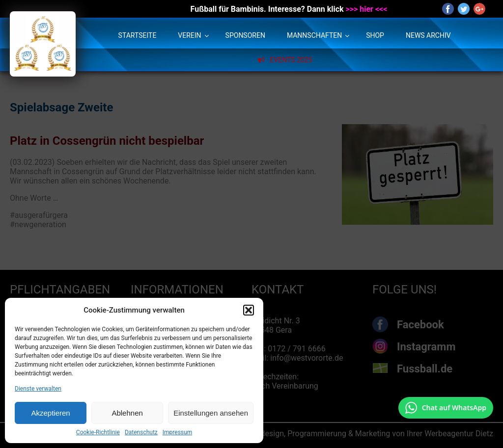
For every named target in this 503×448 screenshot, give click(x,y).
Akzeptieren (50, 413)
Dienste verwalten (38, 389)
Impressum (177, 432)
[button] (249, 310)
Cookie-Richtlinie (98, 432)
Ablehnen (127, 413)
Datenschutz (141, 432)
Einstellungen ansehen (211, 413)
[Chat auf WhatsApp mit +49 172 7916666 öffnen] (446, 408)
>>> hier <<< (367, 9)
